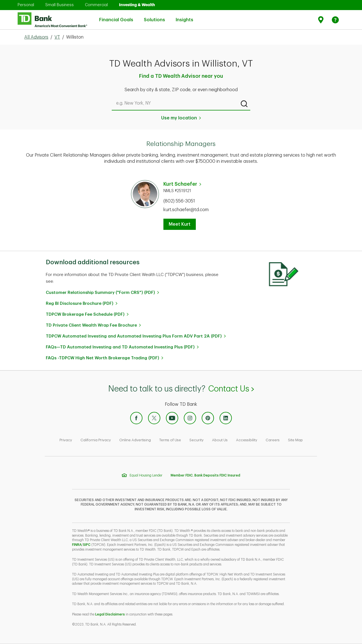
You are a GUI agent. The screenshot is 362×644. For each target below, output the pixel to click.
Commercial (96, 5)
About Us (220, 440)
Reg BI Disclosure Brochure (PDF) (80, 304)
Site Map (295, 440)
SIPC (87, 545)
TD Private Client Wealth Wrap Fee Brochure (91, 325)
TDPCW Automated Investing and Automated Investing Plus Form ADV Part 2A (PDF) (134, 336)
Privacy (66, 440)
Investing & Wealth (137, 5)
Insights (184, 16)
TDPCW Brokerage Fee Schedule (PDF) (85, 314)
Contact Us (231, 389)
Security (197, 440)
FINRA (77, 545)
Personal (26, 5)
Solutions (154, 16)
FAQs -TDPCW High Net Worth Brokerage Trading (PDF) (103, 358)
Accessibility (247, 440)
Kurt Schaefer (180, 184)
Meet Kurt (180, 224)
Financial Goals (116, 16)
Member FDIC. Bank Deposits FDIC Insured (205, 475)
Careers (273, 440)
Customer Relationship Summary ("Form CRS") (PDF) (100, 293)
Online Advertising (135, 440)
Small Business (59, 5)
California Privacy (96, 440)
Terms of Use (170, 440)
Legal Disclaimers (110, 614)
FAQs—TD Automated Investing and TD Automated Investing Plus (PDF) (120, 347)
